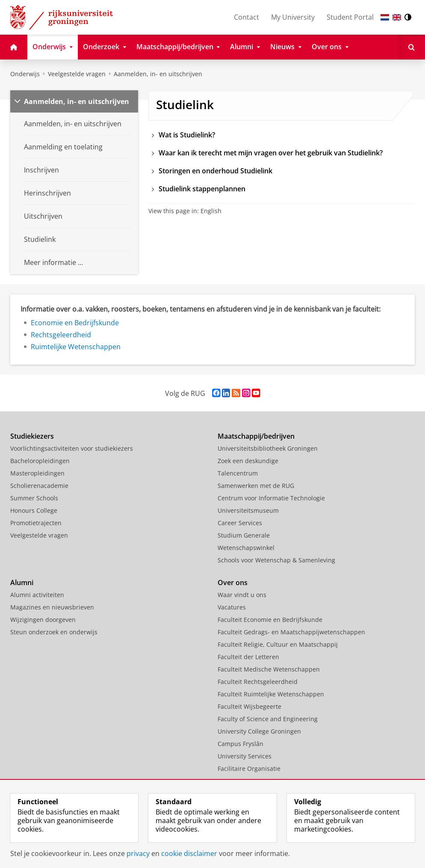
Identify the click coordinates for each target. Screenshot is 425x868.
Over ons (233, 583)
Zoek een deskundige (248, 461)
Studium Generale (244, 535)
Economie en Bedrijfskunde (75, 323)
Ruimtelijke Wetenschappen (76, 347)
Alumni (22, 583)
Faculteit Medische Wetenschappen (269, 669)
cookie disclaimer (189, 853)
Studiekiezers (32, 436)
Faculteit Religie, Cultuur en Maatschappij (278, 644)
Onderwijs (25, 74)
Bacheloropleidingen (40, 461)
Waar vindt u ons (242, 595)
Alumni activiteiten (37, 595)
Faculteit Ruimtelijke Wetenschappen (271, 694)
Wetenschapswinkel (246, 548)
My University (293, 17)
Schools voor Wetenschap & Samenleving (276, 560)
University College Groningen (259, 731)
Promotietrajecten (36, 523)
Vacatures (232, 607)
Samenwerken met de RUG (256, 486)
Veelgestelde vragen (77, 74)
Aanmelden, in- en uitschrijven (158, 74)
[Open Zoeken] (412, 47)
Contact (246, 17)
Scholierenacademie (39, 486)
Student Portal (350, 17)
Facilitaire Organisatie (249, 768)
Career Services (240, 523)
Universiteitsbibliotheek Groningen (268, 448)
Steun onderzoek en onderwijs (54, 632)
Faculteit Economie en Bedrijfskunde (270, 620)
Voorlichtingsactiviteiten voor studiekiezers (72, 448)
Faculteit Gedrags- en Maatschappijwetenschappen (291, 632)
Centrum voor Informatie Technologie (271, 498)
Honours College (34, 510)
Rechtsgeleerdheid (61, 335)
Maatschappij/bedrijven (256, 436)
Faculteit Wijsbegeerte (249, 706)
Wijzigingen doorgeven (43, 620)
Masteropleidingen (37, 473)
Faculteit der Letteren (248, 657)
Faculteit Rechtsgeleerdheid (258, 682)
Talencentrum (238, 473)
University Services (245, 756)
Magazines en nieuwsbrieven (52, 607)
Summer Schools (34, 498)
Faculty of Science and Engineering (268, 719)
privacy (138, 853)
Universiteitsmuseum (248, 510)
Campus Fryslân (241, 744)
